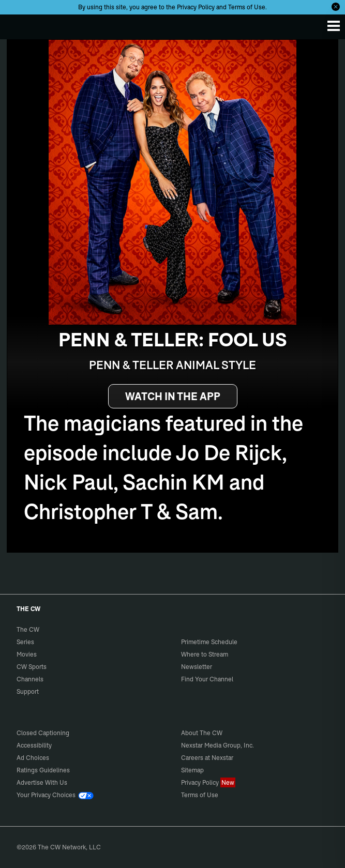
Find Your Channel (207, 679)
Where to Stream (205, 654)
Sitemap (192, 770)
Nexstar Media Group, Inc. (218, 745)
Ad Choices (33, 758)
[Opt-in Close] (336, 7)
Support (28, 691)
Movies (27, 654)
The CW (18, 24)
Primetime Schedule (209, 642)
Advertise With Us (42, 782)
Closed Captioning (43, 733)
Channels (30, 679)
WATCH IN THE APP (173, 396)
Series (25, 642)
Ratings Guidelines (43, 770)
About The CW (202, 733)
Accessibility (34, 745)
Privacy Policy (196, 7)
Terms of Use (247, 7)
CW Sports (32, 667)
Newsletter (197, 667)
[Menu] (334, 26)
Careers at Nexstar (207, 758)
